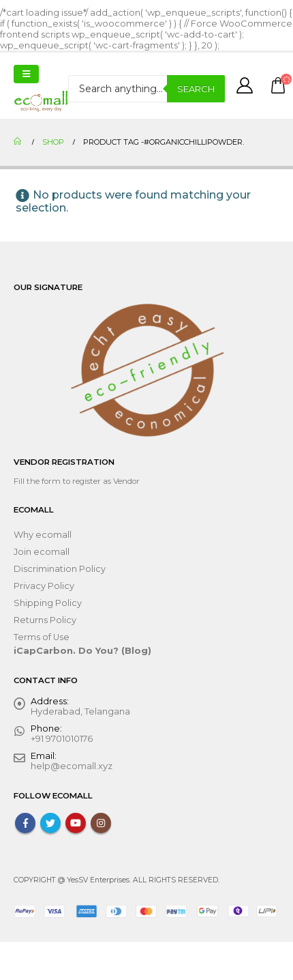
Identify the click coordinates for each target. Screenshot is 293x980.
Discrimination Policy (60, 569)
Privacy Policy (44, 586)
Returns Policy (45, 620)
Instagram (101, 823)
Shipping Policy (48, 603)
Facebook (25, 823)
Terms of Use (42, 637)
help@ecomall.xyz (72, 766)
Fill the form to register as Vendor (77, 481)
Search (196, 89)
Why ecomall (43, 535)
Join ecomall (42, 552)
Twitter (50, 823)
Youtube (76, 823)
